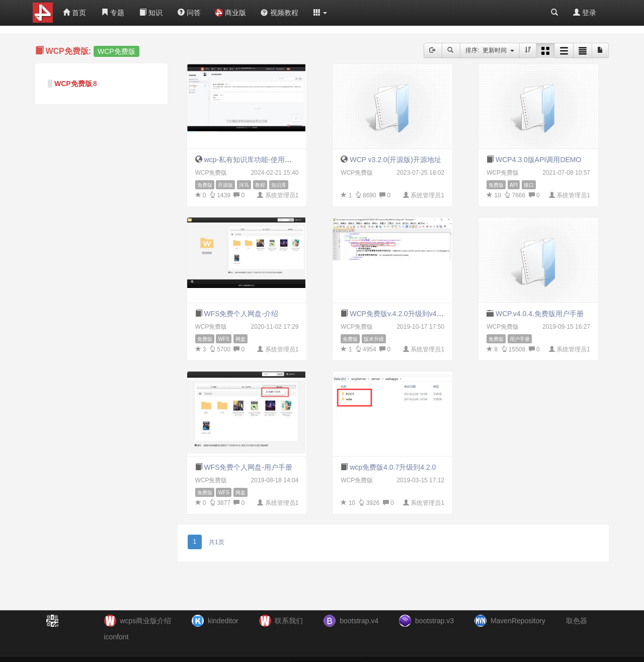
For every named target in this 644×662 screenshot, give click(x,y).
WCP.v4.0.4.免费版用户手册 (540, 314)
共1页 (217, 542)
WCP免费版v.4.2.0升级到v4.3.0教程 (406, 314)
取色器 (577, 621)
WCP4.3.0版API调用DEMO (538, 160)
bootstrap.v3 (434, 621)
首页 (74, 13)
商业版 (230, 13)
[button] (320, 13)
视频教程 (279, 13)
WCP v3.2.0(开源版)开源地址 (395, 160)
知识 (151, 13)
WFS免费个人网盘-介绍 (241, 314)
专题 (113, 13)
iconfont (116, 637)
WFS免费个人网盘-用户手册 (248, 467)
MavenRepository (518, 621)
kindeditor (223, 621)
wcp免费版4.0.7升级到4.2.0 (393, 467)
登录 (585, 13)
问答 (189, 13)
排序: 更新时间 (490, 50)
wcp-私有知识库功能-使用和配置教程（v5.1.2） (278, 160)
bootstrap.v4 (359, 621)
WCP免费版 (73, 84)
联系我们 (289, 621)
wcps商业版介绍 (145, 621)
